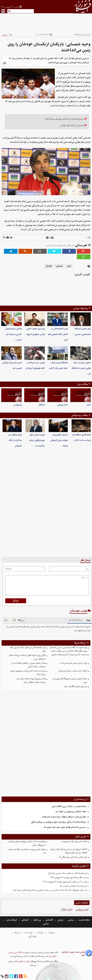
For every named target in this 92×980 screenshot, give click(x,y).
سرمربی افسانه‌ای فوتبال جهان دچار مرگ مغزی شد (65, 827)
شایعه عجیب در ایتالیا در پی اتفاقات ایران (69, 806)
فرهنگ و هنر (12, 920)
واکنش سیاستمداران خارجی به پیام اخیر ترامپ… (13, 334)
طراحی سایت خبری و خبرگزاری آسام (73, 954)
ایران (69, 266)
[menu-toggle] (3, 11)
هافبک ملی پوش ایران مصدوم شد (74, 841)
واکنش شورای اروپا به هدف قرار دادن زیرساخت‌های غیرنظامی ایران (31, 681)
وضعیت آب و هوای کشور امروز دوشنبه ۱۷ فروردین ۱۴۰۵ (65, 882)
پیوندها (17, 933)
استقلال (42, 405)
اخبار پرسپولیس (82, 910)
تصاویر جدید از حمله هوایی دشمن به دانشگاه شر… (81, 368)
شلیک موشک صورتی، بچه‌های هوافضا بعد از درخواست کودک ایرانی (28, 665)
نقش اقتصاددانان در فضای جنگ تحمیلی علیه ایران (58, 334)
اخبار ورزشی (63, 405)
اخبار (89, 405)
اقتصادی (49, 920)
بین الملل (37, 920)
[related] (5, 63)
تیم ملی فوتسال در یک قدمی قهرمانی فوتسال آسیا (65, 119)
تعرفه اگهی (33, 936)
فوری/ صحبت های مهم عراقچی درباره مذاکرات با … (37, 440)
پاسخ (21, 620)
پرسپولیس (18, 405)
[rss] (25, 976)
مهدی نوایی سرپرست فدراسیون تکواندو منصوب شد (27, 851)
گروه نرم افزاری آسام (22, 961)
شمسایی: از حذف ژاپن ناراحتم (72, 125)
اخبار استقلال (67, 910)
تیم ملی (59, 266)
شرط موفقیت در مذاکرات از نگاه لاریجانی (15, 440)
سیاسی (71, 920)
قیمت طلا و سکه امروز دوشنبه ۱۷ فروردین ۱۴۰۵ (69, 878)
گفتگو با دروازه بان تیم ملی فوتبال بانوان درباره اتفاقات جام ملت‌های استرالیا (69, 851)
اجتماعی (25, 920)
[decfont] (47, 238)
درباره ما (51, 933)
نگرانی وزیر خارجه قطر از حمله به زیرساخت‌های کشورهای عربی (27, 657)
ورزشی (4, 35)
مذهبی (46, 924)
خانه (11, 35)
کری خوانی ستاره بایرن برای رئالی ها (73, 857)
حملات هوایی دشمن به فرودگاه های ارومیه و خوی (70, 681)
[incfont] (52, 238)
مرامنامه (40, 933)
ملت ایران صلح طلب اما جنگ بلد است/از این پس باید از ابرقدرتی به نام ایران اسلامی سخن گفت (50, 890)
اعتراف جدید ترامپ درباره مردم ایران (73, 671)
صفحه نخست (84, 920)
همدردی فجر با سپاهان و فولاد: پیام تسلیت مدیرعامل (64, 817)
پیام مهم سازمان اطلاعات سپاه (76, 686)
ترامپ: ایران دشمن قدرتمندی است (73, 663)
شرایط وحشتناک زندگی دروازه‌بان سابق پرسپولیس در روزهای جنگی (59, 822)
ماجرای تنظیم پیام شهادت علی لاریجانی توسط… (59, 440)
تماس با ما (29, 933)
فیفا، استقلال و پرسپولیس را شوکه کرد (71, 812)
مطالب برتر (82, 384)
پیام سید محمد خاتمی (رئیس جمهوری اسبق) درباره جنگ (28, 673)
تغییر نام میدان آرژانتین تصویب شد (73, 886)
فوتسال (49, 266)
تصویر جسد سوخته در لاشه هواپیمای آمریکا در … (35, 368)
